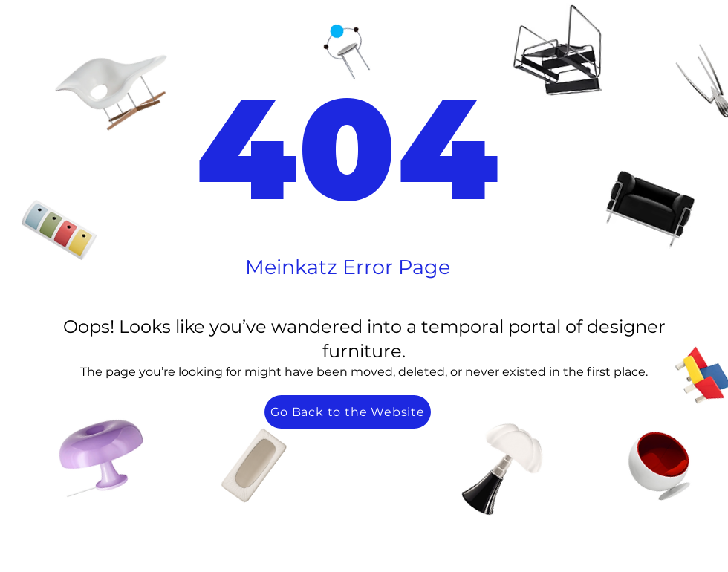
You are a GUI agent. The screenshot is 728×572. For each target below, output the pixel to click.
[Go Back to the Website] (348, 412)
